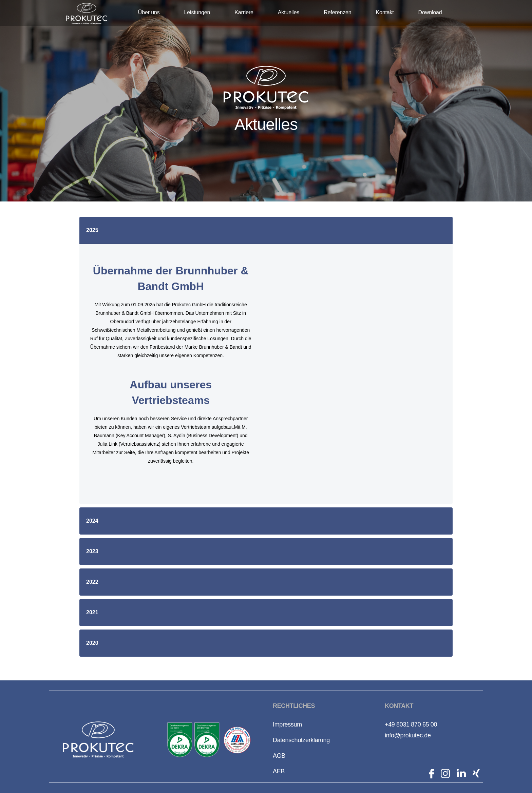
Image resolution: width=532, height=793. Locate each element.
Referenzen (337, 12)
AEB (279, 771)
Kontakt (385, 12)
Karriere (244, 12)
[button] (266, 230)
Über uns (149, 12)
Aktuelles (289, 12)
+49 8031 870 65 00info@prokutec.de (411, 730)
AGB (279, 756)
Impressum (287, 724)
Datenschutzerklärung (301, 740)
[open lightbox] (180, 740)
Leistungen (197, 12)
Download (430, 12)
